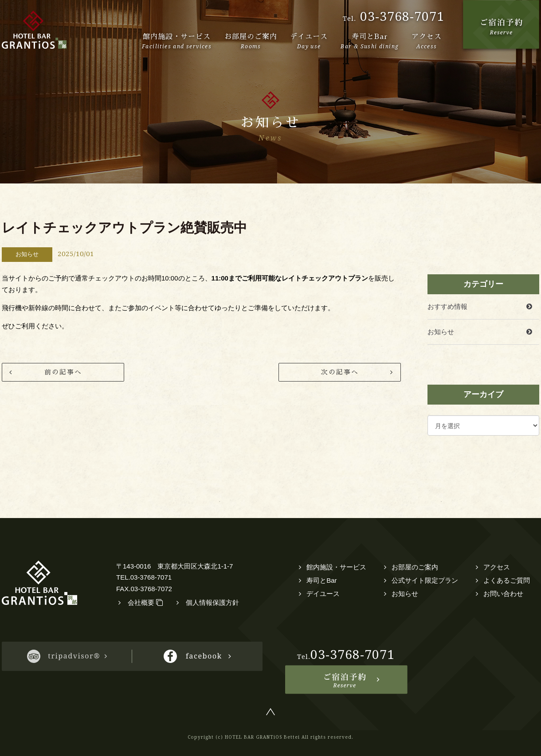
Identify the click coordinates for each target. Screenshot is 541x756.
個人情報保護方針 (212, 602)
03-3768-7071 (402, 17)
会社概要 (145, 602)
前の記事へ (63, 372)
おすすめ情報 (447, 306)
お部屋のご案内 (415, 567)
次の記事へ (340, 372)
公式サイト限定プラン (425, 580)
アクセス (497, 567)
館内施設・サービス (336, 567)
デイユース (323, 594)
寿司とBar (321, 580)
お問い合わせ (503, 594)
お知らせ (441, 332)
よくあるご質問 (507, 580)
